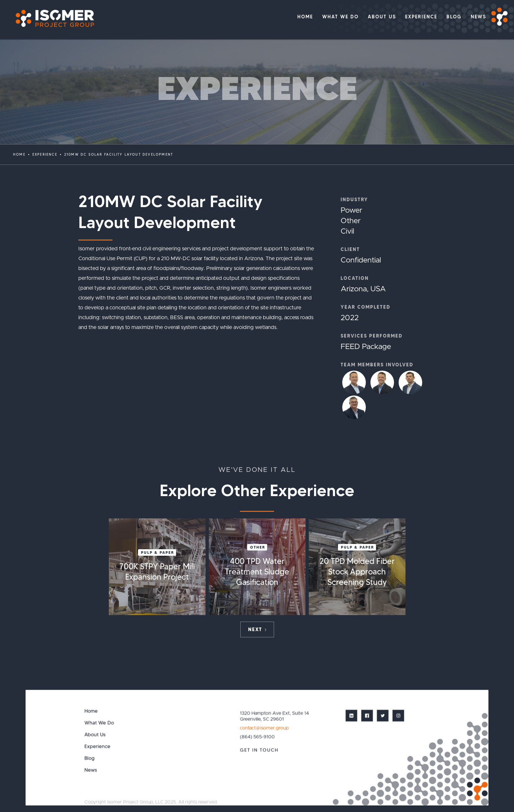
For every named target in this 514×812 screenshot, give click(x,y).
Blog (90, 758)
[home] (52, 19)
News (91, 770)
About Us (95, 735)
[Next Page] (257, 629)
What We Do (99, 723)
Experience (98, 746)
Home (19, 155)
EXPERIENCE (45, 155)
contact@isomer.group (264, 728)
